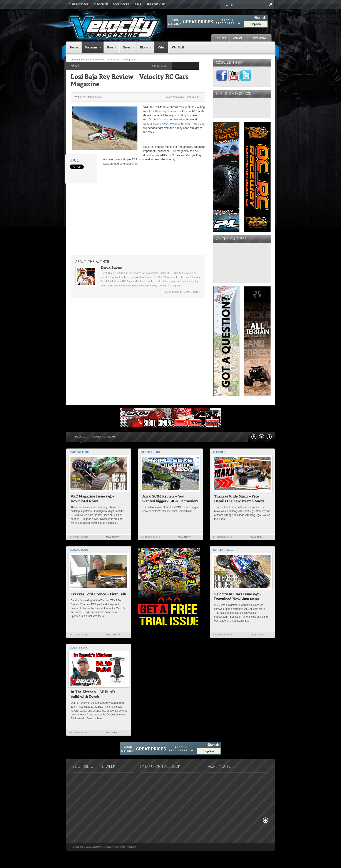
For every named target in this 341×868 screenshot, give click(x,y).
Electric (75, 60)
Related (81, 437)
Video (161, 47)
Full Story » (113, 537)
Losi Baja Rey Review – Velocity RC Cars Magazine (108, 60)
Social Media (258, 38)
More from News (104, 437)
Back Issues (121, 4)
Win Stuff (178, 47)
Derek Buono (192, 97)
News (127, 48)
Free (110, 48)
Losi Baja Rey (158, 111)
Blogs (144, 48)
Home (74, 47)
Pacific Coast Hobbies (167, 124)
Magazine (91, 48)
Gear (138, 4)
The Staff (221, 38)
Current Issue (79, 4)
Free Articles (156, 4)
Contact (237, 38)
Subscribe (101, 4)
